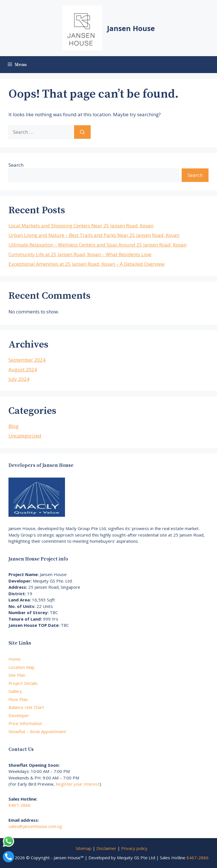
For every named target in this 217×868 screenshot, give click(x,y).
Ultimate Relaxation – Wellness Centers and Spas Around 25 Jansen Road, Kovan (97, 245)
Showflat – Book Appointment (37, 731)
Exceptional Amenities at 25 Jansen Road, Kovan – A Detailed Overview (86, 264)
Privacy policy (134, 848)
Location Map (21, 667)
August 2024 (23, 369)
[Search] (82, 132)
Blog (14, 426)
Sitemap (84, 848)
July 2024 (19, 379)
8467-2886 (19, 805)
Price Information (25, 723)
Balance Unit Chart (26, 707)
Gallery (15, 691)
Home (15, 659)
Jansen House (131, 28)
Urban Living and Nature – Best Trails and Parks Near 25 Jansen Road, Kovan (94, 235)
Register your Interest (78, 784)
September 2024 (27, 360)
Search (16, 165)
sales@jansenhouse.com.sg (35, 826)
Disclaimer (106, 848)
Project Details (23, 683)
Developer (19, 715)
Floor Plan (18, 699)
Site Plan (17, 675)
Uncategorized (25, 436)
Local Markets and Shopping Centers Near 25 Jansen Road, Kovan (81, 226)
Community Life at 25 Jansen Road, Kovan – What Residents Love (80, 254)
